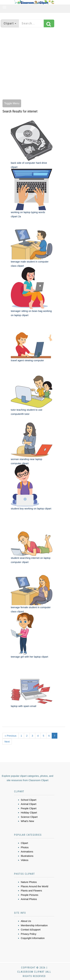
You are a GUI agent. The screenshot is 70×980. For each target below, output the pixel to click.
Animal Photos (29, 899)
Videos (25, 860)
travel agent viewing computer (27, 360)
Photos (25, 847)
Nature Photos (29, 882)
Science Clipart (29, 817)
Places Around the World (35, 886)
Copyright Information (33, 938)
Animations (27, 852)
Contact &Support (31, 930)
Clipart (24, 843)
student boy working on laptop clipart (31, 508)
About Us (26, 921)
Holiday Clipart (29, 813)
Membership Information (34, 925)
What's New (27, 821)
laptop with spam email (24, 706)
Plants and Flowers (31, 891)
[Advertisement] (34, 64)
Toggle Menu (12, 103)
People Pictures (30, 895)
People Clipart (29, 808)
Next (7, 742)
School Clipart (29, 800)
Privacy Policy (29, 934)
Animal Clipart (29, 804)
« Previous (11, 736)
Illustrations (27, 856)
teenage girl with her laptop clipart (29, 657)
